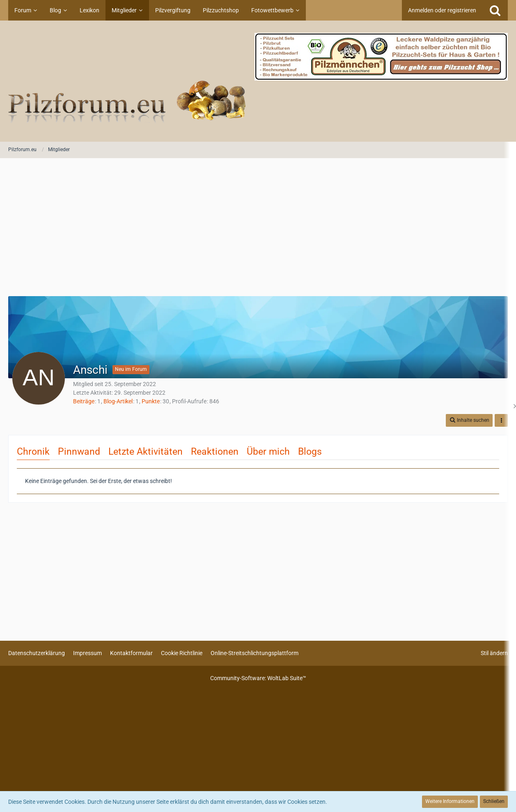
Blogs (310, 452)
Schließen (494, 801)
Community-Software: (258, 678)
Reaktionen (215, 452)
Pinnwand (79, 452)
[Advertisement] (258, 228)
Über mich (268, 452)
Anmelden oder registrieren (442, 10)
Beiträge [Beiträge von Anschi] (84, 401)
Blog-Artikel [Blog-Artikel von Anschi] (118, 401)
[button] (469, 420)
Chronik (33, 452)
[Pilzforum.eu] (258, 81)
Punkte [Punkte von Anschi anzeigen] (151, 401)
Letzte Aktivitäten (146, 452)
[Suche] (495, 10)
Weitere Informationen (450, 801)
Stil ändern (494, 653)
